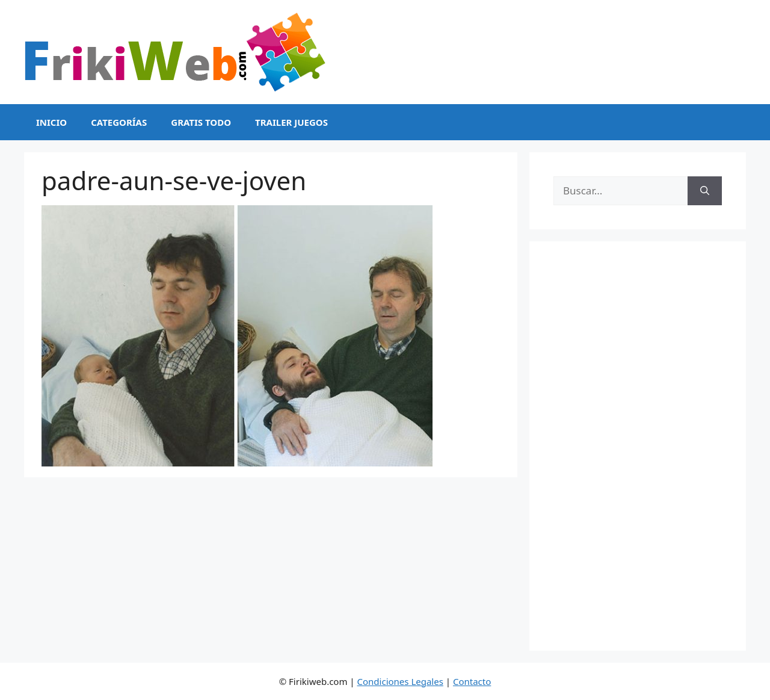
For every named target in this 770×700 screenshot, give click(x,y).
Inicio (51, 122)
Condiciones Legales (400, 681)
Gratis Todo (201, 122)
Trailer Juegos (291, 122)
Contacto (472, 681)
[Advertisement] (638, 446)
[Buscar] (705, 191)
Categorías (119, 122)
